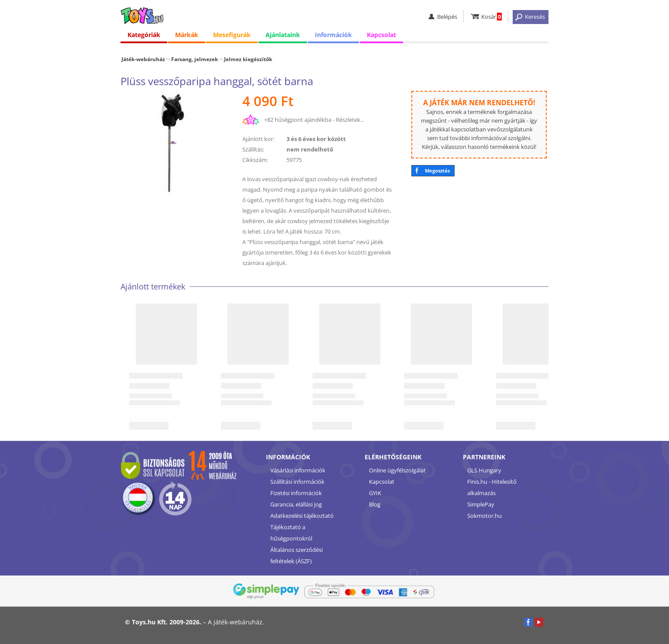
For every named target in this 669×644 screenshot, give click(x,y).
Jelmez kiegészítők (248, 59)
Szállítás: (253, 149)
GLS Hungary (484, 470)
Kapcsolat (381, 35)
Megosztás (437, 170)
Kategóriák (144, 35)
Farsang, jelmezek (195, 59)
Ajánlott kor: (258, 139)
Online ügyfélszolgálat (397, 470)
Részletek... (350, 120)
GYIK (375, 493)
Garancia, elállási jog (296, 504)
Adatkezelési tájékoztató (302, 516)
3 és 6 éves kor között (316, 139)
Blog (375, 504)
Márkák (187, 35)
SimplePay (481, 504)
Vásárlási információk (298, 470)
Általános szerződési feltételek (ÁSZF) (297, 555)
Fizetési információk (296, 493)
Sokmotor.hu (485, 516)
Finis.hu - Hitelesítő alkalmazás (492, 487)
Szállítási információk (297, 482)
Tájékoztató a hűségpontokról (291, 533)
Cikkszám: (255, 160)
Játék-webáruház (143, 59)
